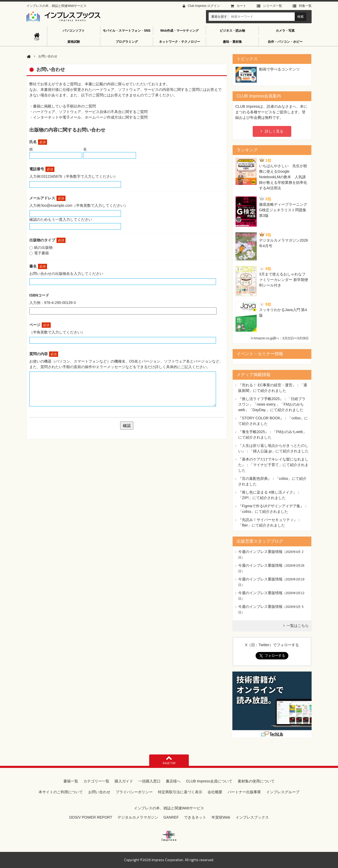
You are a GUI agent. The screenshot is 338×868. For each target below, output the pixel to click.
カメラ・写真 (285, 31)
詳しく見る (274, 131)
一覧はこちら (298, 626)
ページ (40, 325)
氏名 (38, 142)
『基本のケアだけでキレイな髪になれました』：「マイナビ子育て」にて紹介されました (273, 465)
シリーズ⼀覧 (273, 6)
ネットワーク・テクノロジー (180, 42)
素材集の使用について (256, 781)
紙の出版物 (43, 247)
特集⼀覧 (305, 6)
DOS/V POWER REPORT (91, 817)
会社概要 (215, 792)
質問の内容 (44, 354)
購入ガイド (124, 781)
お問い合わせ (99, 792)
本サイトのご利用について (61, 792)
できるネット (195, 817)
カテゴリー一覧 (96, 781)
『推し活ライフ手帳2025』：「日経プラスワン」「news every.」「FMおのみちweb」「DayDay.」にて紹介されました (272, 404)
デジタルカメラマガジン (138, 817)
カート (241, 6)
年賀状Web (221, 817)
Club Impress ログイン (204, 6)
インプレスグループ (283, 792)
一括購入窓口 (149, 781)
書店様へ (173, 781)
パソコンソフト (74, 31)
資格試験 (74, 42)
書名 (38, 266)
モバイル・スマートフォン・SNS (127, 31)
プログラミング (127, 42)
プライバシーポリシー (134, 792)
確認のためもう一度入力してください (61, 219)
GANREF (171, 817)
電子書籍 (41, 253)
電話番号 (42, 169)
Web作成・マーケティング (179, 31)
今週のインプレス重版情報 (260, 552)
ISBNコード (39, 295)
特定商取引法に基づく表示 (180, 792)
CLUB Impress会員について (209, 781)
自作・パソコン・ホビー (285, 42)
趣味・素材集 (232, 42)
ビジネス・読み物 (232, 31)
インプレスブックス (252, 817)
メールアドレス (47, 198)
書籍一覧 (71, 781)
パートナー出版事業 (244, 792)
